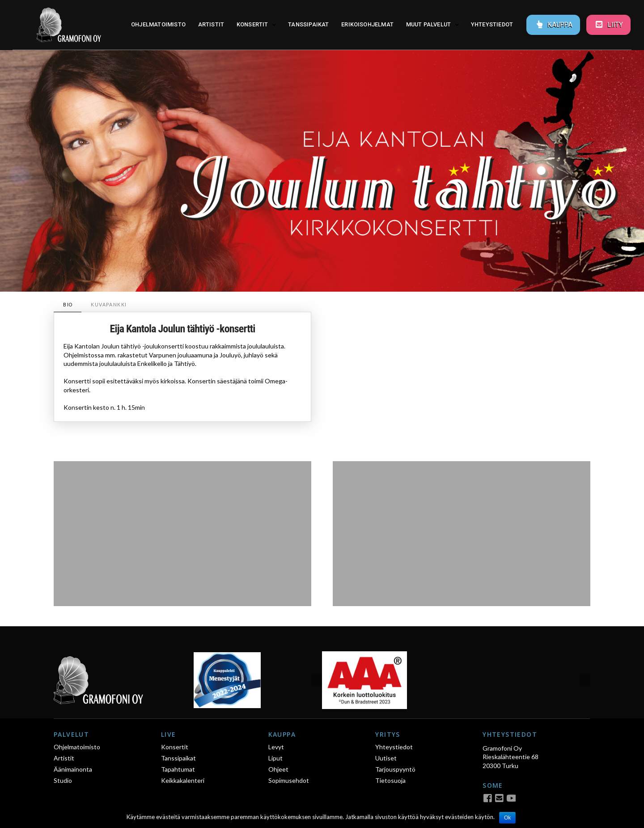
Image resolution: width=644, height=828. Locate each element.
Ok (507, 818)
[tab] (68, 305)
